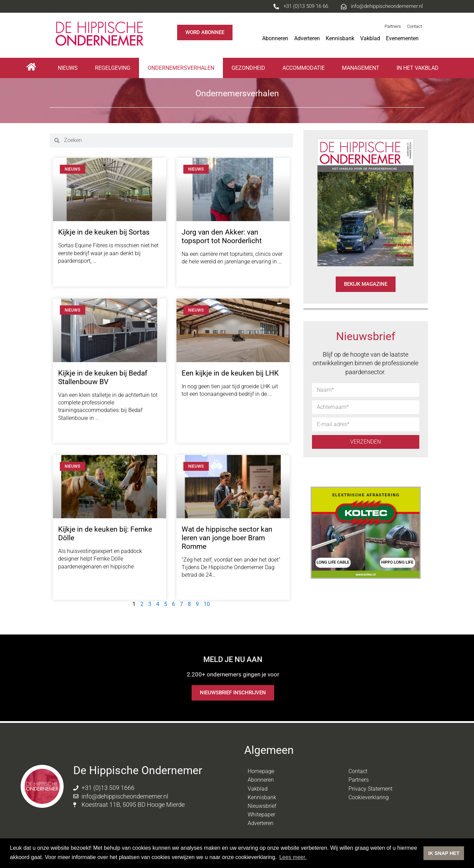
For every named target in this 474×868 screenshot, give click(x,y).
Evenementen (404, 39)
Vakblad (370, 38)
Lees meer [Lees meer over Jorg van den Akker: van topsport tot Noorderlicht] (196, 275)
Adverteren (307, 38)
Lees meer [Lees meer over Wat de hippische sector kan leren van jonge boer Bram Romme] (196, 589)
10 (207, 604)
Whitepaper (261, 815)
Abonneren (275, 38)
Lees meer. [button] (293, 857)
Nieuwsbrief (262, 806)
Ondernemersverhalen (181, 68)
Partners (393, 26)
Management (361, 68)
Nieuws (68, 68)
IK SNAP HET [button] (444, 853)
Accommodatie (304, 68)
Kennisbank (340, 38)
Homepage (261, 771)
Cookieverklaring (369, 797)
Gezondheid (248, 68)
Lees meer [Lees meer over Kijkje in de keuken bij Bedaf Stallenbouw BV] (73, 431)
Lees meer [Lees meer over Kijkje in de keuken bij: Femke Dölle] (73, 580)
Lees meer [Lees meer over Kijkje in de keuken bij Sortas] (73, 274)
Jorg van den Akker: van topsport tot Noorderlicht (222, 236)
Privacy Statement (370, 789)
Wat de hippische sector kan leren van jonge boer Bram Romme (227, 538)
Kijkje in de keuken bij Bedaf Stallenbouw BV (103, 377)
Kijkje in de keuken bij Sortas (104, 232)
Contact (414, 26)
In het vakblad (418, 68)
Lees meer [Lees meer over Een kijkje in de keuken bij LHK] (196, 407)
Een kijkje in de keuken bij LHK (230, 373)
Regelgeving (113, 68)
